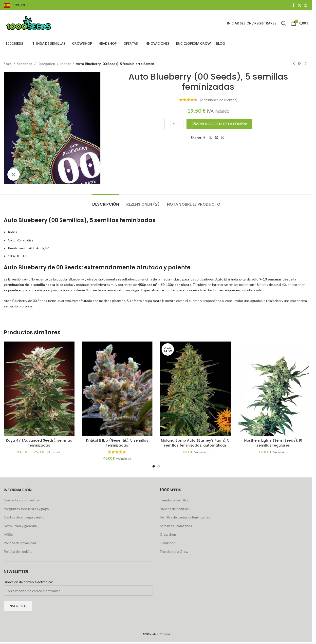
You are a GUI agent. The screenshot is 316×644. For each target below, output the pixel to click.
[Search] (284, 23)
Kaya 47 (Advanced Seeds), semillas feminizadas (39, 443)
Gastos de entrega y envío (24, 517)
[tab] (106, 202)
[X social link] (299, 5)
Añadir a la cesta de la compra (219, 124)
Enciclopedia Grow (174, 551)
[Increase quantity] (181, 124)
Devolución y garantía (20, 526)
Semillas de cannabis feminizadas (185, 517)
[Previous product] (294, 64)
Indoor (65, 64)
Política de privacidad (20, 543)
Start (8, 64)
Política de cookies (18, 551)
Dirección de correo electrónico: (28, 582)
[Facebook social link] (293, 5)
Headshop (168, 543)
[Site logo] (35, 23)
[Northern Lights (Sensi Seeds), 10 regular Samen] (273, 389)
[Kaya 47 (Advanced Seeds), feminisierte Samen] (39, 389)
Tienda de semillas (174, 500)
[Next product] (306, 64)
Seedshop (25, 64)
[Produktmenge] (174, 124)
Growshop (168, 534)
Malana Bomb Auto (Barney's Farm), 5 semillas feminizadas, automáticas (195, 443)
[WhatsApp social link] (223, 138)
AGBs (8, 534)
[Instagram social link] (306, 5)
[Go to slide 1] (154, 466)
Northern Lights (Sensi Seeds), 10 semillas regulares (273, 443)
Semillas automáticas (176, 526)
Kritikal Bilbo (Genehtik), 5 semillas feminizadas (117, 443)
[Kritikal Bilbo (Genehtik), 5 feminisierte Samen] (117, 389)
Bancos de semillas (174, 509)
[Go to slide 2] (159, 466)
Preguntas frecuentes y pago (26, 509)
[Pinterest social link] (217, 138)
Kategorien (46, 64)
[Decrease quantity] (167, 124)
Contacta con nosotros (22, 500)
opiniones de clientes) (219, 100)
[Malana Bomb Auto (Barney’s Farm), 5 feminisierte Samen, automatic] (195, 389)
